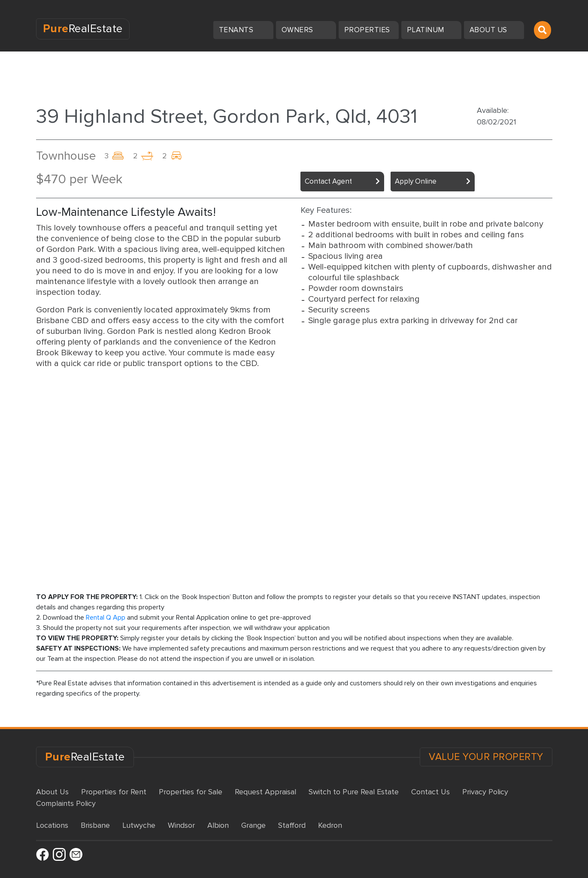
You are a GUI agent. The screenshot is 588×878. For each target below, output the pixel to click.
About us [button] (489, 30)
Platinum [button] (427, 30)
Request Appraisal (265, 792)
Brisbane (95, 825)
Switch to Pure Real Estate (354, 792)
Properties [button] (368, 30)
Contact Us (430, 792)
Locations (52, 825)
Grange (253, 825)
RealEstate (83, 29)
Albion (218, 825)
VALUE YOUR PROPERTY (486, 757)
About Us (52, 792)
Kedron (330, 825)
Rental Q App (106, 618)
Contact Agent (328, 181)
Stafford (292, 825)
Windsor (181, 825)
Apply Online (416, 181)
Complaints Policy (66, 803)
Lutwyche (139, 825)
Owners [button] (299, 30)
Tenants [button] (237, 30)
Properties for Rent (114, 792)
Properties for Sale (191, 792)
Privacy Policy (485, 792)
